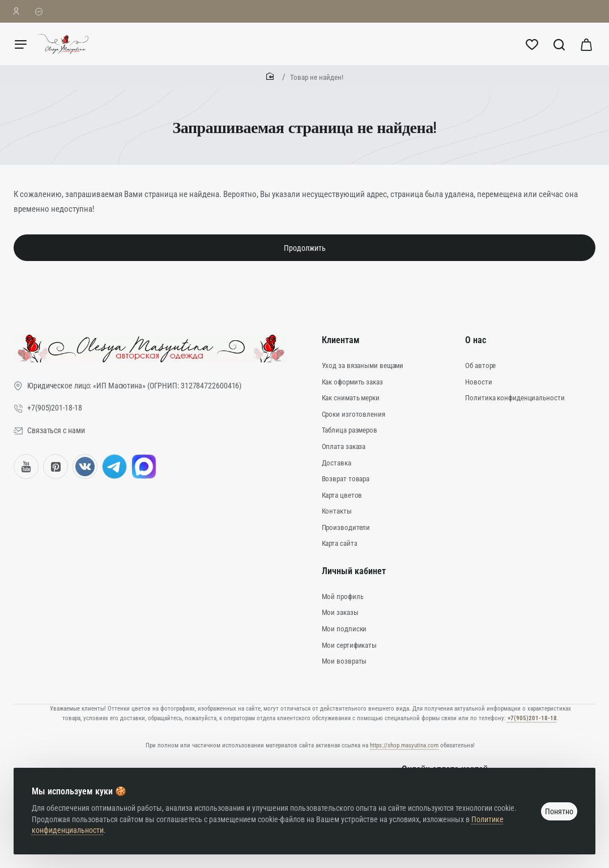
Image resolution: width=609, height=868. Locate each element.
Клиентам (341, 340)
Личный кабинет (354, 571)
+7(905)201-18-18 (532, 718)
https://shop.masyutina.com (404, 745)
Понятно (559, 811)
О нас (476, 340)
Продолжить (305, 248)
